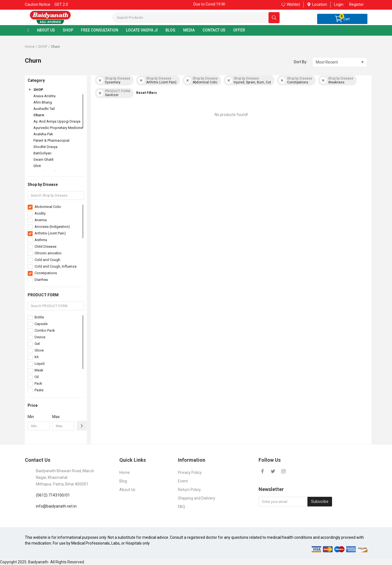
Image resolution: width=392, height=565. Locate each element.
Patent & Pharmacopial (51, 140)
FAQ (181, 507)
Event (183, 481)
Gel (37, 344)
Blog (123, 481)
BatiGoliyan (42, 153)
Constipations (46, 273)
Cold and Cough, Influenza (56, 266)
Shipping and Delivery (197, 498)
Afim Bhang (43, 102)
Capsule (41, 324)
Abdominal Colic (48, 207)
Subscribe (320, 501)
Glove (39, 350)
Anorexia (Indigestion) (52, 227)
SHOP (68, 30)
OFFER (239, 30)
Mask (39, 370)
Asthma (41, 240)
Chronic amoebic (48, 253)
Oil (37, 377)
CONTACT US (214, 30)
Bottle (39, 317)
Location (317, 4)
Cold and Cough (47, 260)
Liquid (40, 364)
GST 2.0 (61, 4)
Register (357, 4)
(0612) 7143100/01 (53, 495)
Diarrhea (41, 280)
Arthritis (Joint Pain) (50, 233)
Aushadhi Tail (44, 109)
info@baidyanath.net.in (56, 506)
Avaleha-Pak (43, 134)
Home (30, 47)
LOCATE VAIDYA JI (142, 30)
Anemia (41, 220)
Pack (38, 383)
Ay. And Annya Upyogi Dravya (57, 121)
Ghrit (37, 166)
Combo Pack (45, 330)
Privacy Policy (190, 472)
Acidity (40, 213)
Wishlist (291, 4)
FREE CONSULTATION (100, 30)
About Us (127, 490)
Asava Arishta (44, 96)
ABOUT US (46, 30)
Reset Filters (147, 93)
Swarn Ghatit (44, 159)
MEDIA (189, 30)
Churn (39, 115)
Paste (39, 390)
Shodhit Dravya (45, 147)
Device (40, 337)
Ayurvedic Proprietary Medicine (58, 128)
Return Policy (189, 490)
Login (339, 4)
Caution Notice (38, 4)
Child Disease (45, 246)
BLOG (170, 30)
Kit (37, 357)
